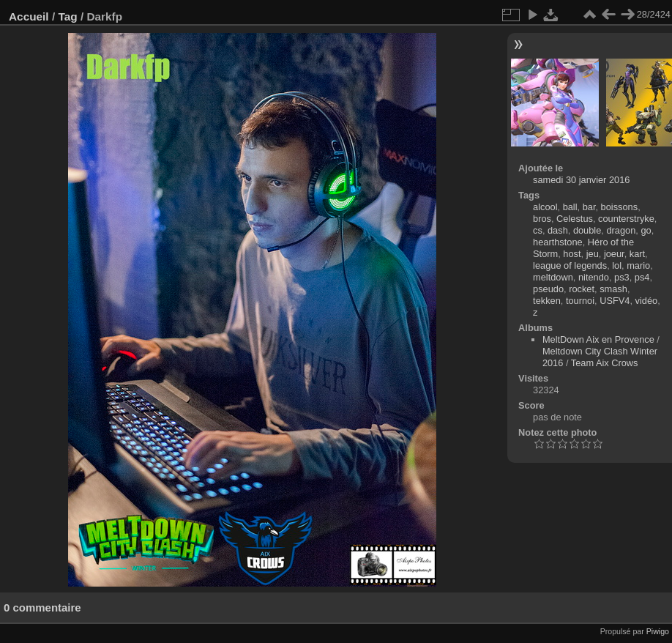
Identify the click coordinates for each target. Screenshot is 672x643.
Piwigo (658, 631)
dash (558, 230)
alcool (545, 207)
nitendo (594, 277)
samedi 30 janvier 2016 (581, 180)
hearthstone (558, 242)
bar (589, 207)
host (572, 254)
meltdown (553, 277)
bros (542, 219)
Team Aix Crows (605, 363)
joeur (614, 254)
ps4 (642, 277)
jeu (593, 254)
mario (638, 265)
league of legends (570, 265)
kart (637, 254)
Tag (67, 16)
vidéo (647, 301)
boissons (620, 207)
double (587, 230)
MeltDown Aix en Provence (598, 339)
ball (570, 207)
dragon (621, 230)
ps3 (622, 277)
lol (617, 265)
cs (538, 230)
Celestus (575, 219)
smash (613, 289)
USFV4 (615, 301)
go (646, 230)
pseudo (548, 289)
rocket (582, 289)
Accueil (29, 16)
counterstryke (626, 219)
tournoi (580, 301)
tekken (547, 301)
